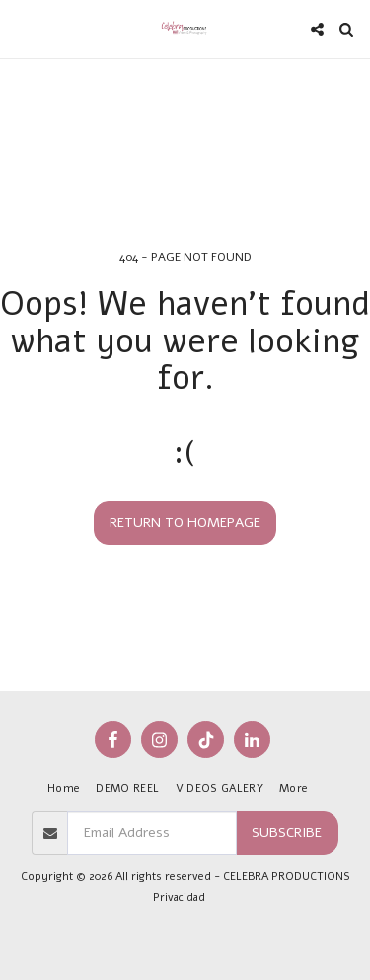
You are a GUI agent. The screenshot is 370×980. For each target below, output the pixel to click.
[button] (22, 28)
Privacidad (179, 898)
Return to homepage (185, 523)
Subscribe (287, 832)
